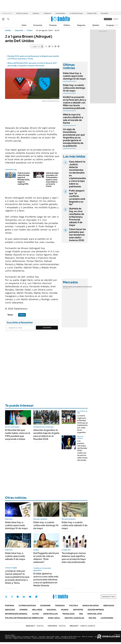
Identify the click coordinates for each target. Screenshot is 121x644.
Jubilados (36, 13)
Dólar (24, 25)
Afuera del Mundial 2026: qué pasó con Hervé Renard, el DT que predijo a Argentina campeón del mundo (32, 64)
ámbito (8, 30)
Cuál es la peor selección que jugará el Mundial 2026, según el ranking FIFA (24, 178)
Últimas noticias (27, 606)
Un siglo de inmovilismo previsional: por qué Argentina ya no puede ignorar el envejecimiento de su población (74, 138)
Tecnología (68, 614)
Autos (35, 614)
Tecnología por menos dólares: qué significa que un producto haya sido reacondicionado (74, 558)
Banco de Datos (91, 606)
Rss (81, 614)
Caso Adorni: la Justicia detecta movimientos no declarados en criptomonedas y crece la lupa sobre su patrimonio (77, 174)
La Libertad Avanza (76, 13)
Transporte (47, 13)
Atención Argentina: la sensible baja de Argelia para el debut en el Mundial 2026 (46, 435)
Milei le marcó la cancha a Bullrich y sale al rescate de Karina (73, 119)
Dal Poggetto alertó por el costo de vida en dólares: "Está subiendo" (46, 558)
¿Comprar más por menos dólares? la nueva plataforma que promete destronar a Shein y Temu (17, 577)
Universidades (60, 13)
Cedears (89, 287)
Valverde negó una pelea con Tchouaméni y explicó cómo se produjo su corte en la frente (52, 180)
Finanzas (53, 25)
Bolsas (73, 287)
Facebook (12, 597)
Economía (38, 25)
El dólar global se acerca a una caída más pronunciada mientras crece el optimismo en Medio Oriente (46, 580)
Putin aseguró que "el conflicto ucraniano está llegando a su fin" (77, 198)
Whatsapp (36, 597)
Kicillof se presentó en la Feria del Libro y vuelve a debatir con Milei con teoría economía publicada (75, 103)
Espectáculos (51, 614)
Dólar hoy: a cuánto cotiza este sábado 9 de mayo (75, 525)
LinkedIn (24, 597)
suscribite (108, 19)
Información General (16, 614)
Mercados (109, 606)
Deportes (19, 30)
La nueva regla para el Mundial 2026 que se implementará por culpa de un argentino (83, 424)
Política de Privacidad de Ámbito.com (24, 618)
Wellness (37, 610)
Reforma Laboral (22, 13)
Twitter (6, 597)
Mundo (65, 610)
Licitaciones (107, 618)
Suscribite (47, 328)
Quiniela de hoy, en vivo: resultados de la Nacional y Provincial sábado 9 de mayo (77, 217)
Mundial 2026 (92, 13)
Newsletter (116, 25)
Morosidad (105, 13)
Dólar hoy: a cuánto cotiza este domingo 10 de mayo (74, 88)
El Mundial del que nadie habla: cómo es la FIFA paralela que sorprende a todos (18, 435)
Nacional (52, 610)
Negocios (81, 25)
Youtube (30, 597)
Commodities (80, 287)
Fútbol (30, 30)
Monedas (66, 287)
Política (67, 25)
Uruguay (110, 25)
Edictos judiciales (74, 618)
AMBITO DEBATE (82, 626)
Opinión (96, 25)
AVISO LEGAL (54, 618)
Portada (10, 606)
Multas (92, 618)
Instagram (18, 597)
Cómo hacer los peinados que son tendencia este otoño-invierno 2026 (77, 235)
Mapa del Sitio (95, 614)
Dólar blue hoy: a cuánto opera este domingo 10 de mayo (74, 76)
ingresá (116, 19)
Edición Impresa (96, 610)
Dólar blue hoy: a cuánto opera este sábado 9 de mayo (15, 556)
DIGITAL (35, 626)
